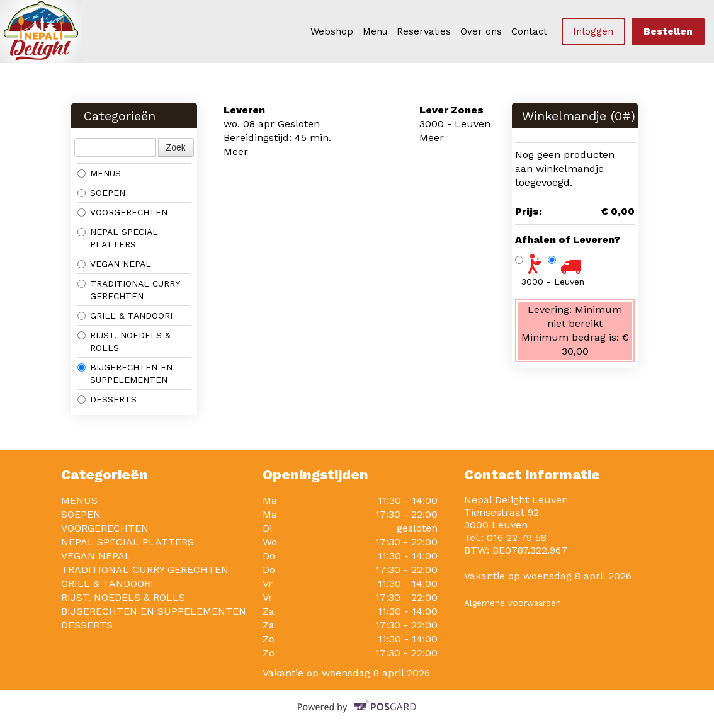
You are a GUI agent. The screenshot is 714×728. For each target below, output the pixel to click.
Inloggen (593, 31)
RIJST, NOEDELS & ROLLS (124, 341)
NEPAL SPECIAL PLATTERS (118, 238)
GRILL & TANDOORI (125, 316)
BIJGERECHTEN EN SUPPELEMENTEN (125, 373)
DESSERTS (107, 399)
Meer (236, 151)
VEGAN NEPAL (114, 264)
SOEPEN (101, 193)
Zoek (176, 147)
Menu (375, 31)
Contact (529, 31)
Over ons (481, 31)
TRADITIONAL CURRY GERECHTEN (129, 290)
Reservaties (424, 31)
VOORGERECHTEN (122, 212)
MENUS (99, 173)
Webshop (332, 31)
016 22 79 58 (517, 537)
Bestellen (668, 31)
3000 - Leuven (553, 282)
